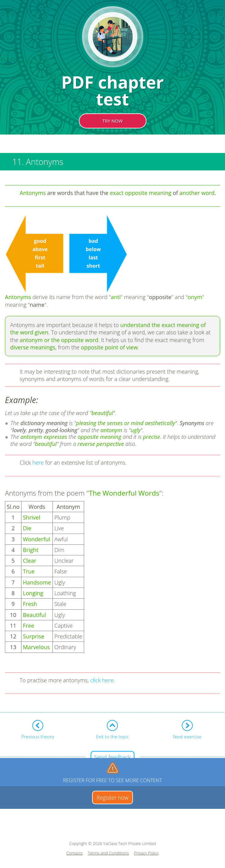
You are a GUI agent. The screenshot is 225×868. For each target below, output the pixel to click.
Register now (112, 798)
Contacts (74, 853)
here (38, 463)
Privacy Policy (146, 853)
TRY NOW (112, 121)
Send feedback (112, 757)
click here (102, 680)
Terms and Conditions (108, 853)
